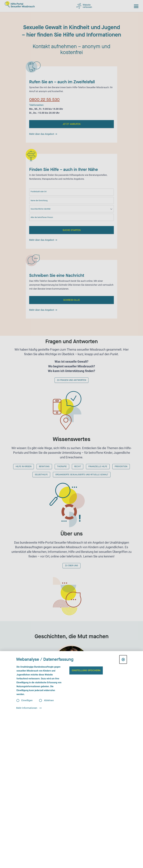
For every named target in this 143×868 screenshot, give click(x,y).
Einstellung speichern (86, 670)
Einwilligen (27, 700)
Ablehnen (49, 700)
